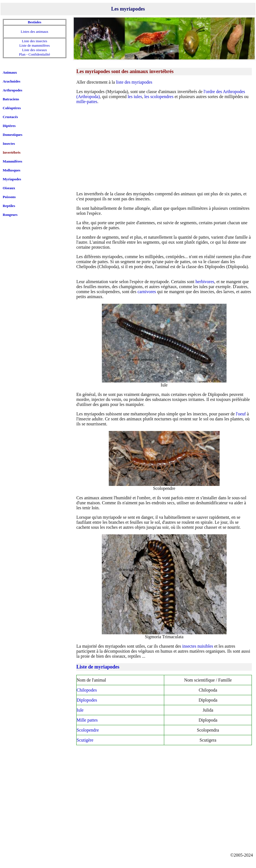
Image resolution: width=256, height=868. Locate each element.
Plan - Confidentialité (35, 54)
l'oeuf (241, 414)
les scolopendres (159, 97)
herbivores (205, 282)
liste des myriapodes (134, 82)
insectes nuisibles (198, 646)
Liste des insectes (35, 41)
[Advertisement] (164, 148)
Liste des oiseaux (35, 50)
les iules (135, 97)
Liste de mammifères (35, 45)
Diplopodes (87, 700)
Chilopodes (87, 690)
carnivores (147, 292)
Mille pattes (87, 720)
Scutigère (85, 740)
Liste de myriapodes (98, 667)
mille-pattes (87, 102)
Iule (80, 710)
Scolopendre (88, 730)
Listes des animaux (35, 32)
